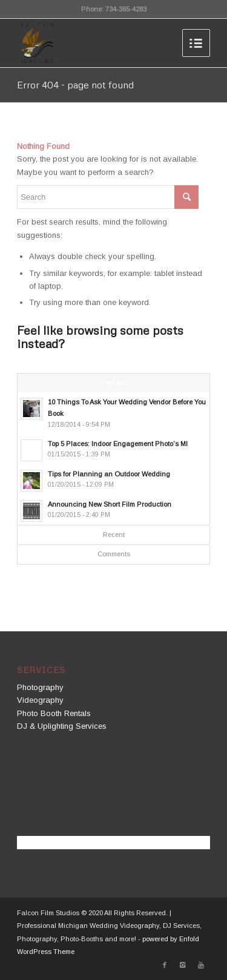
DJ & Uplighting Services (62, 726)
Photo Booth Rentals (54, 713)
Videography (40, 700)
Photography (40, 687)
